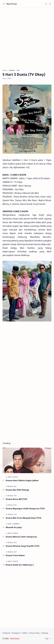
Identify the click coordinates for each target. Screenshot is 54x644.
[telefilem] (16, 524)
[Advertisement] (27, 37)
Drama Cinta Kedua (15, 555)
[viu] (15, 486)
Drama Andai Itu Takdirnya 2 (20, 565)
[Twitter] (25, 633)
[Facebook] (6, 633)
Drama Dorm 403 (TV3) (16, 499)
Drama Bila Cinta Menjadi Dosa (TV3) (23, 518)
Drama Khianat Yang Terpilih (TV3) (23, 546)
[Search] (50, 4)
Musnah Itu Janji (14, 527)
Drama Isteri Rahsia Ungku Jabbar (22, 480)
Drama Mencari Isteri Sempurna (21, 537)
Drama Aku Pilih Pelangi (17, 490)
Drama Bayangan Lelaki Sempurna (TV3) (25, 508)
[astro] (10, 477)
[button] (46, 4)
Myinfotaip (12, 4)
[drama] (16, 477)
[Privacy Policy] (35, 633)
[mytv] (10, 524)
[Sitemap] (45, 633)
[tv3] (15, 496)
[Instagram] (16, 633)
